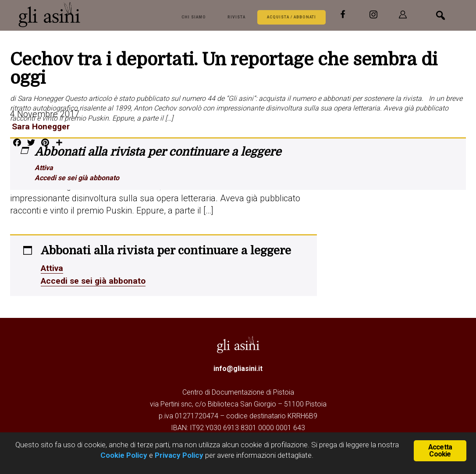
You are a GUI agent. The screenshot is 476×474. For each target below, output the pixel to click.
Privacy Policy (179, 455)
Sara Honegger (41, 126)
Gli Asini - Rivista (84, 14)
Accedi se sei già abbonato (77, 178)
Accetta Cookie (440, 450)
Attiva (44, 168)
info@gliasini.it (238, 367)
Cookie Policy (124, 455)
